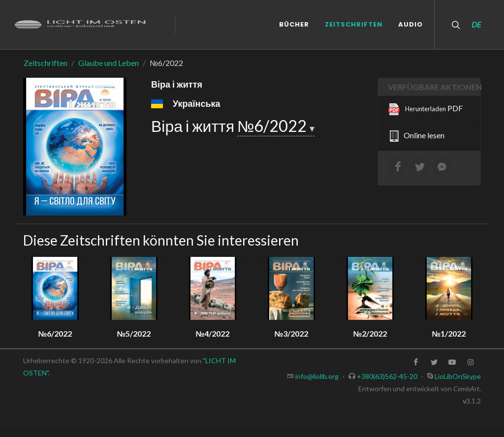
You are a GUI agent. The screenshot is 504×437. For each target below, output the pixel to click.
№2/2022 (370, 333)
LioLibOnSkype (458, 376)
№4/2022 (213, 333)
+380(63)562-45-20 (387, 376)
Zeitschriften (46, 63)
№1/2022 (449, 333)
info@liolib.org (317, 376)
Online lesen (416, 136)
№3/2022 (292, 333)
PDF (425, 109)
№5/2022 (134, 333)
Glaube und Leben (109, 63)
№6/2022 (273, 126)
